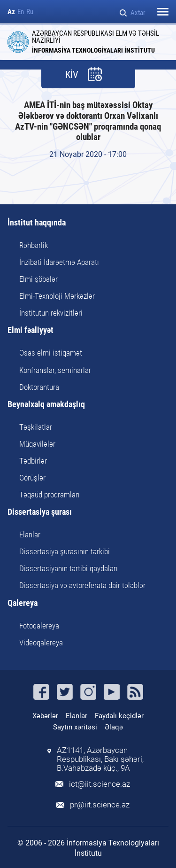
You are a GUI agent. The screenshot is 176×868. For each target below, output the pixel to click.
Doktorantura (39, 387)
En (21, 12)
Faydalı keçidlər (119, 716)
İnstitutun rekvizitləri (51, 313)
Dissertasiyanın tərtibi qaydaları (69, 568)
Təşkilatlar (36, 427)
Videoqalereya (41, 643)
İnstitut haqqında (37, 223)
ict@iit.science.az (99, 784)
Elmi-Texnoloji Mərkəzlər (57, 296)
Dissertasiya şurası (40, 512)
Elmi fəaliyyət (31, 330)
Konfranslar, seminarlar (55, 370)
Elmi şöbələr (38, 279)
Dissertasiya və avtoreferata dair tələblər (82, 585)
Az (11, 12)
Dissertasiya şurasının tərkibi (65, 551)
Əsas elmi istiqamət (51, 353)
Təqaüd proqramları (50, 495)
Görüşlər (32, 478)
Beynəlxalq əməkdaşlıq (46, 405)
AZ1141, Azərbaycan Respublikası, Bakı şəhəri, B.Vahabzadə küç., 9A (100, 759)
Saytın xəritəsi (75, 727)
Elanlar (30, 535)
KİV (72, 75)
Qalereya (23, 603)
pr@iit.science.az (100, 805)
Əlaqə (114, 727)
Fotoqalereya (39, 626)
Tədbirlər (33, 461)
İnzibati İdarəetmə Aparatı (59, 262)
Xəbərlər (45, 716)
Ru (30, 12)
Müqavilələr (37, 444)
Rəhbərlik (34, 245)
